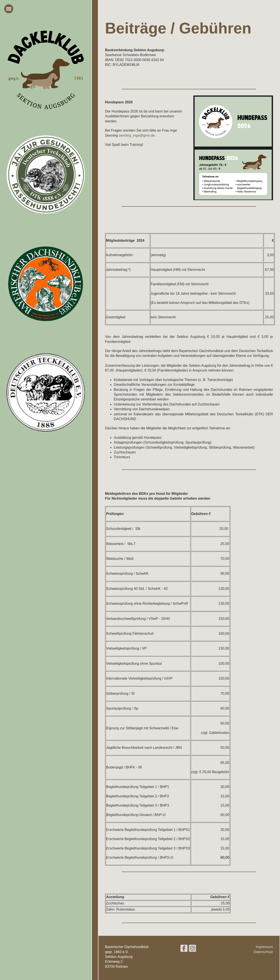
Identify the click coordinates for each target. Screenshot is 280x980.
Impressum (264, 947)
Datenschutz (263, 952)
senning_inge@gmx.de (137, 135)
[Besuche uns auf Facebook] (184, 949)
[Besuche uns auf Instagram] (192, 949)
